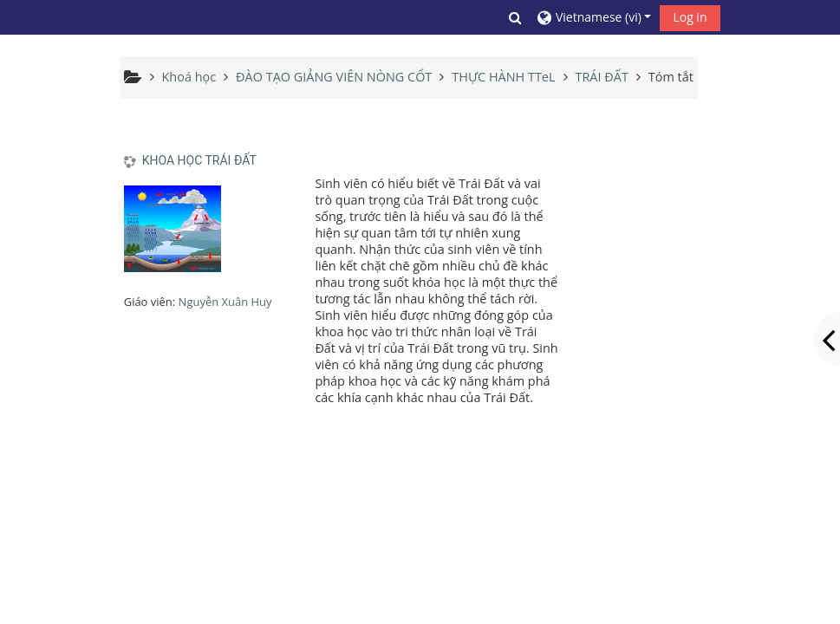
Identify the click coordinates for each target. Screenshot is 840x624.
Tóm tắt (671, 77)
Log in (690, 17)
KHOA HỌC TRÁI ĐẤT (199, 160)
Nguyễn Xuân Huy (225, 302)
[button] (516, 17)
